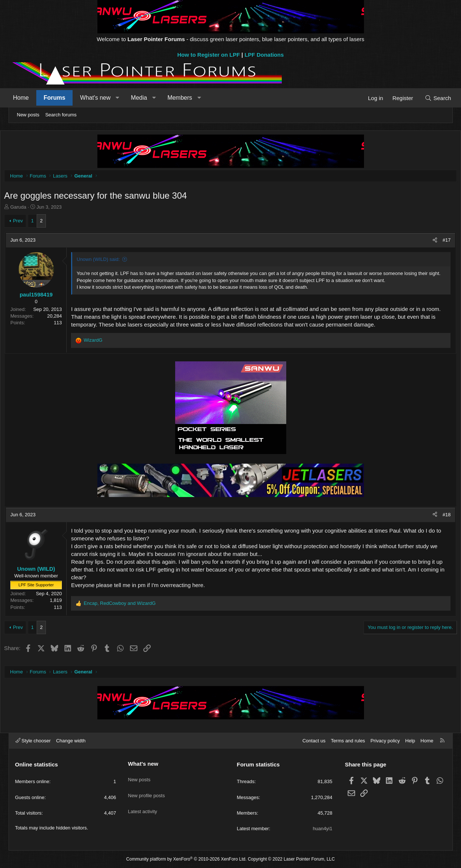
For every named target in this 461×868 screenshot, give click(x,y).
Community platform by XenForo (186, 859)
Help (410, 741)
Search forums (61, 115)
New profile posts (147, 790)
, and (130, 605)
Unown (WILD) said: (108, 261)
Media (146, 98)
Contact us (314, 741)
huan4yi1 (323, 829)
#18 (437, 516)
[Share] (425, 242)
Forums (61, 98)
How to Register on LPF (209, 55)
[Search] (432, 98)
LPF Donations (264, 55)
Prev (28, 223)
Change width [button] (71, 741)
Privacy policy (385, 741)
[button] (124, 98)
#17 (437, 242)
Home (28, 98)
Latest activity (143, 803)
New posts (28, 115)
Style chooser (33, 741)
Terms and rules (348, 741)
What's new (102, 98)
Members (186, 98)
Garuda (28, 209)
